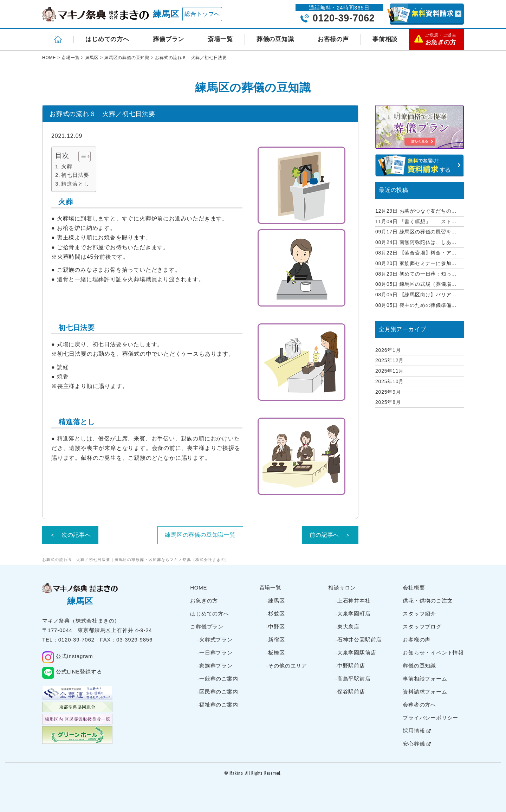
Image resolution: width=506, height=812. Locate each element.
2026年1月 (388, 350)
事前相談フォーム (425, 679)
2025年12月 (390, 360)
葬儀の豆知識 (275, 39)
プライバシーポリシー (430, 718)
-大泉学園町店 (353, 614)
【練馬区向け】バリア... (416, 295)
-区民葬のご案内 (218, 692)
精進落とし (75, 184)
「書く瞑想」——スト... (416, 221)
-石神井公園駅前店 (358, 640)
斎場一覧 (220, 39)
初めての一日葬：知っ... (416, 274)
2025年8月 (388, 402)
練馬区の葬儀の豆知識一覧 (200, 535)
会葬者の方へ (419, 705)
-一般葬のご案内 (218, 679)
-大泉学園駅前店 (356, 653)
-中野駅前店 (350, 666)
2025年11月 (390, 371)
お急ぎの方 (204, 601)
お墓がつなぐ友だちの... (416, 211)
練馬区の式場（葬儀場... (416, 284)
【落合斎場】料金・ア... (416, 253)
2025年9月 (388, 392)
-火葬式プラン (215, 640)
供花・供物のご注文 (428, 601)
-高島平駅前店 (353, 679)
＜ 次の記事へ (70, 535)
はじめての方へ (107, 39)
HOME (199, 588)
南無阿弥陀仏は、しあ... (416, 242)
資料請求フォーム (425, 692)
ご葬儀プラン (207, 627)
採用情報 (417, 731)
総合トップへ (202, 14)
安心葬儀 (417, 744)
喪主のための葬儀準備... (416, 305)
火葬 (67, 166)
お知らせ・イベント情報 (433, 653)
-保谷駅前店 (350, 692)
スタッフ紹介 (419, 614)
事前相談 (385, 39)
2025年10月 (390, 381)
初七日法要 (75, 175)
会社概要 (414, 588)
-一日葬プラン (215, 653)
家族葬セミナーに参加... (416, 263)
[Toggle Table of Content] (81, 156)
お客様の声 (333, 39)
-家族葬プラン (215, 666)
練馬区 (166, 14)
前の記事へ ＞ (330, 535)
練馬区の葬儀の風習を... (416, 232)
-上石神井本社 (353, 601)
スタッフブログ (422, 627)
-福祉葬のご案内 (218, 705)
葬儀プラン (168, 39)
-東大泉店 (347, 627)
